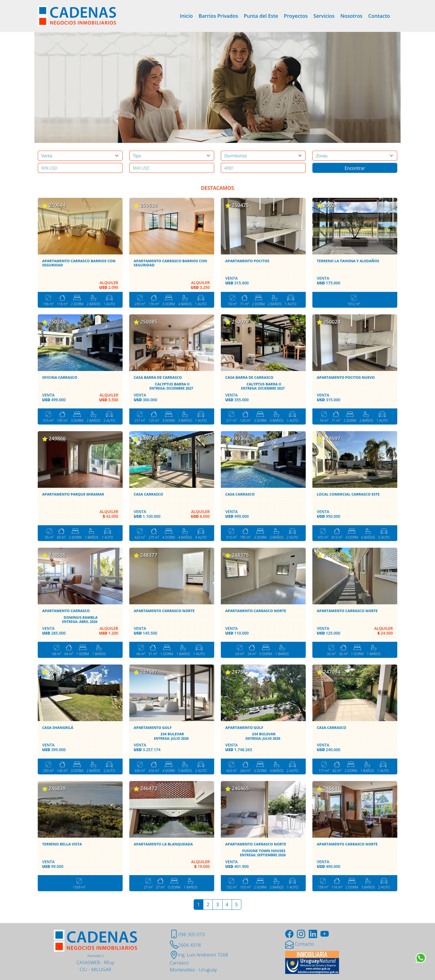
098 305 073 (187, 934)
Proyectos (296, 16)
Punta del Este (261, 16)
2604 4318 (185, 945)
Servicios (324, 16)
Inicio (186, 16)
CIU (83, 969)
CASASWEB (88, 962)
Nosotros (351, 16)
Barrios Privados (218, 16)
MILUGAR (101, 969)
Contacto (379, 16)
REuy (109, 962)
